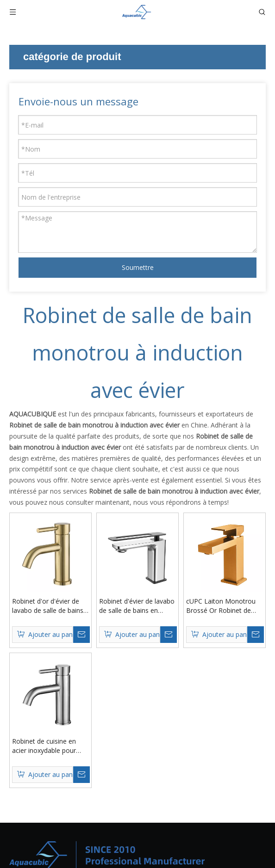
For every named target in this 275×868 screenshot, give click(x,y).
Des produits (128, 779)
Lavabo (20, 818)
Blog (116, 805)
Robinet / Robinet (35, 792)
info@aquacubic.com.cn (230, 846)
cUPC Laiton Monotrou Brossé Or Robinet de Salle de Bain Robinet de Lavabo (122, 589)
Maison (120, 767)
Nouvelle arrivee (34, 779)
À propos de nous (136, 792)
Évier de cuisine (32, 805)
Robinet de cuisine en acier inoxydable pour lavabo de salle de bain (217, 589)
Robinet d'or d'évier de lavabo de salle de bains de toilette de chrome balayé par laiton (121, 445)
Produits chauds (33, 767)
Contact (121, 818)
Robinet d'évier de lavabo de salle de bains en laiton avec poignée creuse (219, 445)
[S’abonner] (240, 689)
